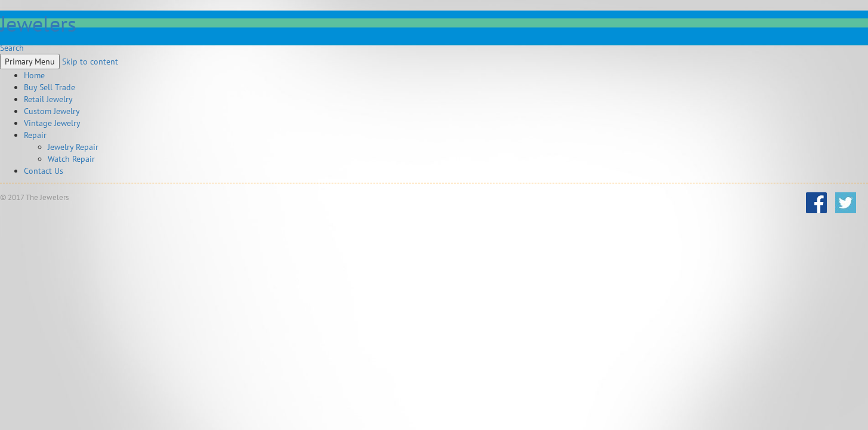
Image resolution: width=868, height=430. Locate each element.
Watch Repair (71, 159)
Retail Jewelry (48, 99)
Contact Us (44, 171)
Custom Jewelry (52, 111)
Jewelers (38, 24)
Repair (35, 135)
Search (12, 48)
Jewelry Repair (73, 147)
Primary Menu (30, 62)
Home (34, 75)
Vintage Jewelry (52, 123)
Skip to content (90, 62)
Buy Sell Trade (50, 87)
